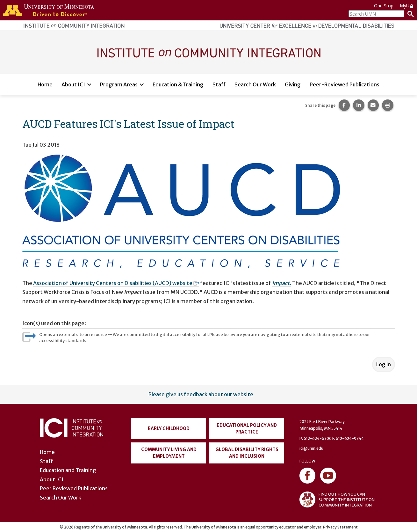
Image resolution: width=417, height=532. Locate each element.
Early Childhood (169, 428)
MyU (407, 6)
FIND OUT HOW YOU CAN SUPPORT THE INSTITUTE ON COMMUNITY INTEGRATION (337, 499)
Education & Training (178, 84)
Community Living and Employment (169, 453)
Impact (281, 283)
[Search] (409, 14)
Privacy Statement (340, 527)
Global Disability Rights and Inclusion (247, 453)
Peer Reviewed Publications (74, 488)
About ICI (73, 84)
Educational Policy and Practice (247, 429)
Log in (384, 364)
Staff (219, 84)
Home (45, 84)
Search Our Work (255, 84)
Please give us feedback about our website (201, 394)
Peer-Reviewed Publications (345, 84)
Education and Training (68, 470)
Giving (293, 84)
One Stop (384, 6)
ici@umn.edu (311, 448)
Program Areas (119, 84)
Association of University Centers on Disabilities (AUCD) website (116, 283)
